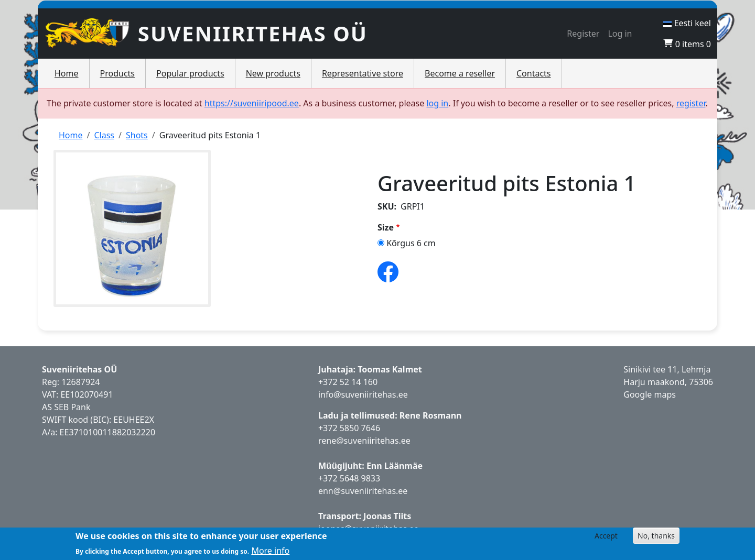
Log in (620, 34)
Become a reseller (460, 73)
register (691, 103)
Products (118, 73)
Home (67, 73)
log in (437, 103)
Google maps (650, 394)
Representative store (363, 73)
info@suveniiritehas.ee (363, 394)
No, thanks (656, 536)
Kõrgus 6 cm (411, 243)
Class (104, 135)
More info (270, 551)
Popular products (190, 73)
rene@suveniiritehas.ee (364, 441)
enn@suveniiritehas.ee (363, 491)
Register (583, 34)
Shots (137, 135)
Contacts (534, 73)
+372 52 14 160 (348, 382)
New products (273, 73)
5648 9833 (361, 478)
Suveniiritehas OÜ (253, 33)
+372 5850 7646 (349, 428)
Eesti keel (687, 23)
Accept (606, 536)
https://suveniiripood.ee (252, 103)
